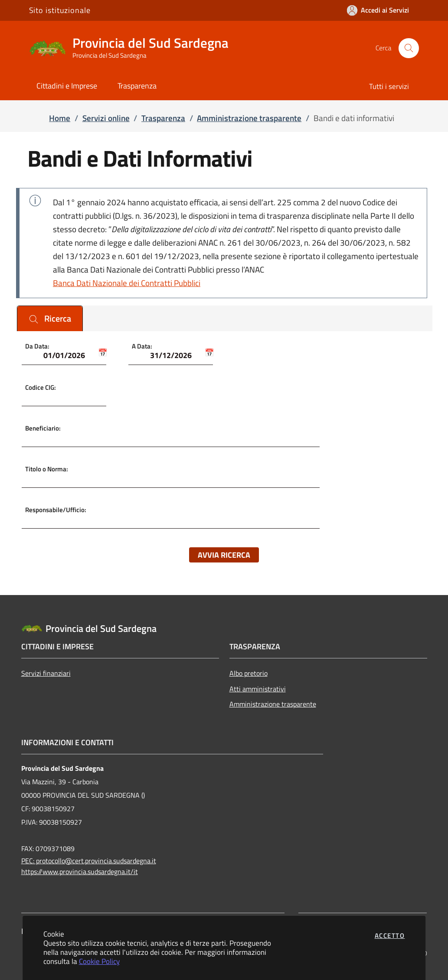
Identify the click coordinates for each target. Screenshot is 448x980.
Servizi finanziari (46, 673)
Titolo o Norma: (47, 469)
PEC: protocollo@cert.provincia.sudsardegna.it (89, 861)
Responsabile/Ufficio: (56, 510)
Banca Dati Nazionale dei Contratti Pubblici (127, 283)
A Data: (142, 346)
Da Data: (37, 346)
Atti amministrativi (258, 689)
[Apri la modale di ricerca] (409, 48)
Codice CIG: (41, 387)
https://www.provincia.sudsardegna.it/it (80, 871)
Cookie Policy (99, 961)
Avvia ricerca (224, 555)
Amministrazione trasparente (273, 704)
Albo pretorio (249, 673)
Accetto (390, 936)
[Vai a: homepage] (134, 48)
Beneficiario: (43, 428)
